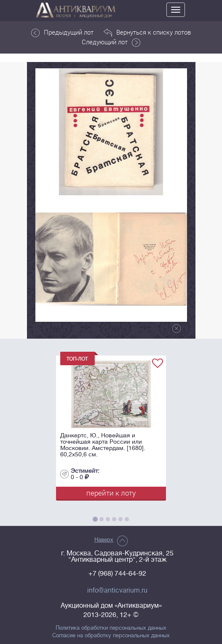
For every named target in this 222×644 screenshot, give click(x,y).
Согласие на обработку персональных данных (111, 636)
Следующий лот (111, 42)
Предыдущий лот (62, 32)
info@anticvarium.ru (117, 590)
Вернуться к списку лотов (147, 32)
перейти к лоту (111, 493)
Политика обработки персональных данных (111, 628)
